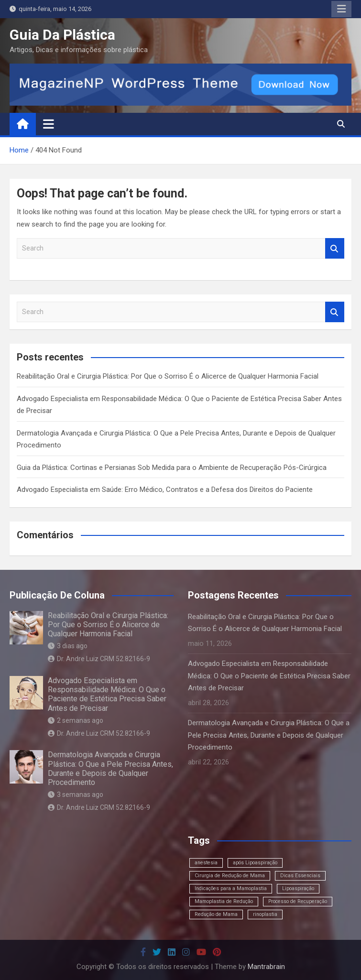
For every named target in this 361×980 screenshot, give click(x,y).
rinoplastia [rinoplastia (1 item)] (265, 914)
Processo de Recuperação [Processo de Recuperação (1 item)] (298, 901)
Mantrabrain (266, 967)
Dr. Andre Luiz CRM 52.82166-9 (99, 659)
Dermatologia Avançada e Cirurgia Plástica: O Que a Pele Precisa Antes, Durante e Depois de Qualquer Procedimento (110, 768)
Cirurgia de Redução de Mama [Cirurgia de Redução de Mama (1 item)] (230, 876)
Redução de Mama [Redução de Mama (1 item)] (216, 914)
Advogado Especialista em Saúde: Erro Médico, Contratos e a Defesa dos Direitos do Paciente (165, 490)
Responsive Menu (341, 9)
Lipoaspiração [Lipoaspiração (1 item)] (298, 888)
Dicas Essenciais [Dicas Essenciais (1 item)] (300, 876)
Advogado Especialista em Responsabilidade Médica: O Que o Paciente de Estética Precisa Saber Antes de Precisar (107, 694)
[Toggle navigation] (49, 124)
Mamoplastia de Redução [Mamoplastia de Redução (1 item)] (224, 901)
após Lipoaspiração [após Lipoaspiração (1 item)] (255, 863)
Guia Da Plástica (62, 35)
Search (335, 248)
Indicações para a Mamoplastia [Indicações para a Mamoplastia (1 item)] (231, 888)
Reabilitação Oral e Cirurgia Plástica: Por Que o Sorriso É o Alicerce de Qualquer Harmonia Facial (168, 376)
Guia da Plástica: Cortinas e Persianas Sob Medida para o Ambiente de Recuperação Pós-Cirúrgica (172, 468)
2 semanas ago (76, 720)
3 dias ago (68, 646)
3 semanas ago (76, 795)
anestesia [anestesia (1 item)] (206, 863)
